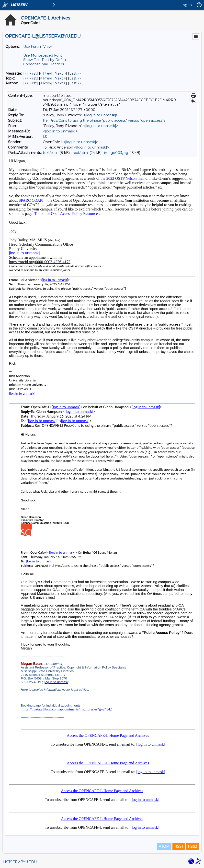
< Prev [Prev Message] (46, 73)
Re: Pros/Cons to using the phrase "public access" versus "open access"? (104, 120)
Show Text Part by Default (46, 60)
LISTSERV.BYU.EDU (20, 862)
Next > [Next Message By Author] (60, 83)
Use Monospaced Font (43, 55)
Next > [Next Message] (60, 73)
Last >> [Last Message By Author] (75, 83)
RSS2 (192, 847)
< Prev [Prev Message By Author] (46, 83)
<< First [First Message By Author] (31, 83)
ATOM (164, 847)
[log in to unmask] (101, 115)
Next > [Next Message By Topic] (60, 78)
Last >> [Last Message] (75, 73)
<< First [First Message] (31, 73)
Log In (186, 5)
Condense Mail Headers (44, 64)
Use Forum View (37, 47)
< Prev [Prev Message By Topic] (46, 78)
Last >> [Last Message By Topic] (75, 78)
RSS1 (179, 847)
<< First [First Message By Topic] (31, 78)
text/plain (51, 153)
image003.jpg (116, 153)
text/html (80, 153)
